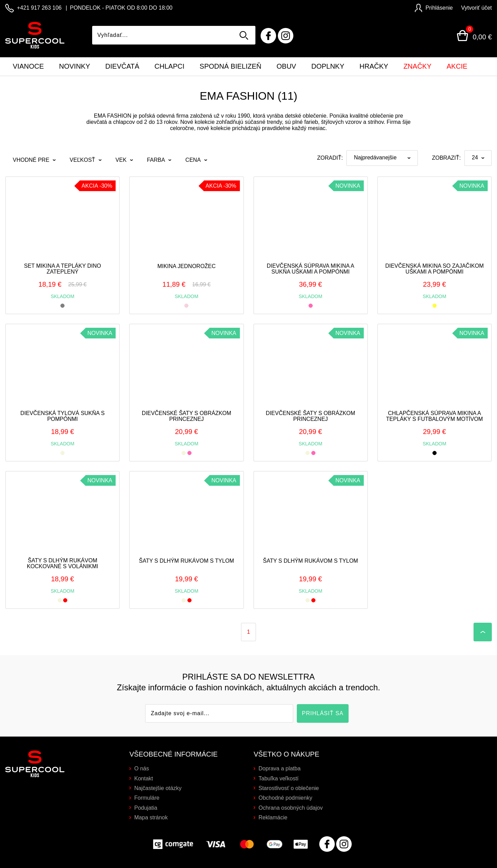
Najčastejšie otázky (158, 788)
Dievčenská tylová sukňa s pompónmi (62, 416)
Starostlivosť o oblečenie (289, 788)
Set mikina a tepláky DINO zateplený (63, 269)
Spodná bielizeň (230, 66)
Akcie (457, 66)
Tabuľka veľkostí (279, 778)
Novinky (75, 66)
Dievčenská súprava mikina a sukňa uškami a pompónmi (311, 269)
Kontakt (144, 778)
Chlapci (170, 66)
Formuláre (147, 798)
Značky (417, 66)
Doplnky (328, 66)
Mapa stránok (151, 817)
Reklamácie (273, 817)
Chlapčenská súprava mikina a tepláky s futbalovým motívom (435, 416)
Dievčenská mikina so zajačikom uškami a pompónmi (434, 269)
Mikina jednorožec (187, 266)
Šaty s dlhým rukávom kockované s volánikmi (63, 564)
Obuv (286, 66)
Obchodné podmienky (285, 798)
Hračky (374, 66)
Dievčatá (122, 66)
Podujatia (146, 808)
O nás (142, 768)
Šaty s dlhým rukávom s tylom (187, 561)
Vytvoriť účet (476, 8)
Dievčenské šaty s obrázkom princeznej (187, 416)
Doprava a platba (280, 768)
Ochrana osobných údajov (291, 808)
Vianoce (28, 66)
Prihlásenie (434, 8)
